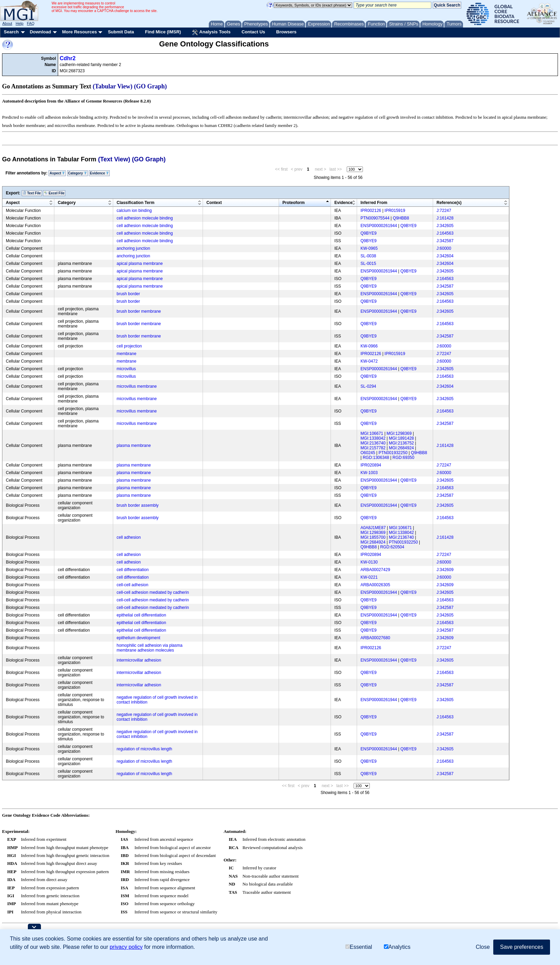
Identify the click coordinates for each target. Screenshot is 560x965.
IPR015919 (395, 211)
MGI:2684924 (402, 448)
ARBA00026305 (375, 585)
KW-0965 (369, 248)
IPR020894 (371, 465)
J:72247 (444, 211)
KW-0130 (369, 562)
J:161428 (445, 218)
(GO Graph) (151, 86)
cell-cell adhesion (132, 585)
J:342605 (445, 226)
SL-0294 (368, 386)
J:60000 (444, 248)
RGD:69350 (403, 458)
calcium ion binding (134, 211)
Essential (359, 947)
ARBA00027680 (375, 638)
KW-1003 (369, 473)
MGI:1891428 (402, 438)
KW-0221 (369, 577)
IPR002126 (371, 211)
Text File (32, 193)
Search (11, 32)
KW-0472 (369, 361)
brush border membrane (139, 311)
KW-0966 (369, 346)
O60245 (368, 453)
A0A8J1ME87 (373, 528)
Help (19, 23)
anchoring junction (133, 248)
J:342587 (445, 241)
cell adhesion (129, 537)
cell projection (129, 346)
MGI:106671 (372, 433)
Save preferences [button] (522, 947)
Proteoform (294, 203)
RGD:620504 (392, 547)
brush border (128, 294)
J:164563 (445, 233)
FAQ (31, 23)
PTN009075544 (375, 218)
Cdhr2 (68, 58)
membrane (126, 354)
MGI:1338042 (373, 438)
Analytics (397, 947)
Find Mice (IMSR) (163, 32)
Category (77, 173)
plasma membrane (134, 446)
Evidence (99, 173)
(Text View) (114, 159)
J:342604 (445, 256)
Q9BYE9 (408, 226)
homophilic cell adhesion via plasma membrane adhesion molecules (149, 648)
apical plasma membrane (140, 264)
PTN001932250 (393, 453)
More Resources (79, 32)
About (7, 23)
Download (40, 32)
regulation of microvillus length (144, 749)
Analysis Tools (211, 32)
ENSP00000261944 (379, 226)
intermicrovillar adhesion (139, 660)
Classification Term (136, 203)
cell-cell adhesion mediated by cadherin (153, 592)
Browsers (286, 32)
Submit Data (121, 32)
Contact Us (253, 32)
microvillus (126, 369)
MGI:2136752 (402, 443)
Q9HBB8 (401, 218)
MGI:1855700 (373, 537)
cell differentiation (133, 570)
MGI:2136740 (373, 443)
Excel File (54, 193)
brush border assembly (138, 505)
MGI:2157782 (373, 448)
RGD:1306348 (376, 458)
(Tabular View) (113, 86)
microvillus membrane (137, 386)
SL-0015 (368, 264)
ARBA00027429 (375, 570)
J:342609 (445, 570)
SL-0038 (368, 256)
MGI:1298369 (399, 433)
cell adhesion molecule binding (145, 218)
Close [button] (483, 947)
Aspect (57, 173)
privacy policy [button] (126, 947)
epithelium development (138, 638)
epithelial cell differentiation (141, 615)
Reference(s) (449, 203)
